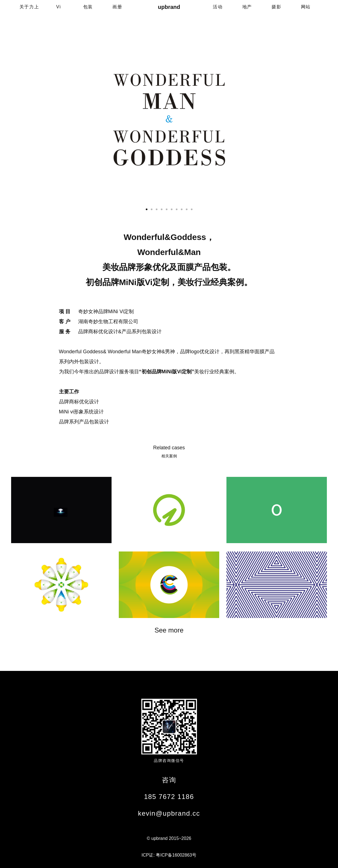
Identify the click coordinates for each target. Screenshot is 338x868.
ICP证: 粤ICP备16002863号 (169, 855)
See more (169, 630)
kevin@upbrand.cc (169, 813)
